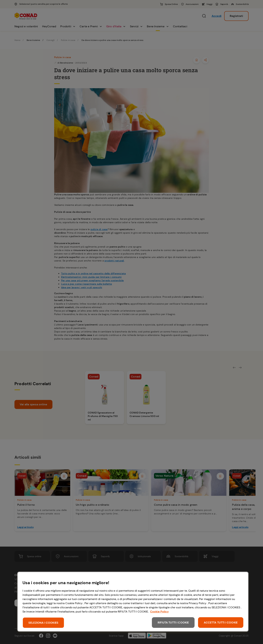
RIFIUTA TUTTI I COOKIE (173, 623)
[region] (133, 602)
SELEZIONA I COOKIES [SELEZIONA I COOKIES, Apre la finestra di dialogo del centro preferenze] (43, 623)
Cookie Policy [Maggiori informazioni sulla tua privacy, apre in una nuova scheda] (159, 612)
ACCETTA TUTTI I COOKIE (221, 623)
